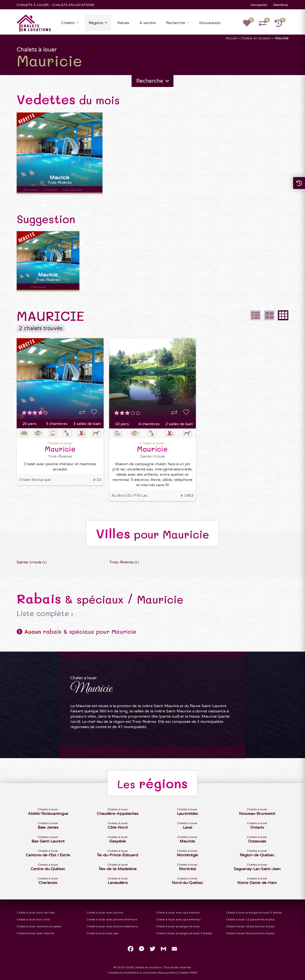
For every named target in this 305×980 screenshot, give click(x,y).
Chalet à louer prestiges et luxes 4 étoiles (184, 933)
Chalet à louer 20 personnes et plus (250, 926)
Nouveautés (210, 23)
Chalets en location (256, 38)
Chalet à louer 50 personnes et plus (250, 933)
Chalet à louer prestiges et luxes (178, 926)
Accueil (231, 38)
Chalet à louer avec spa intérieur (178, 913)
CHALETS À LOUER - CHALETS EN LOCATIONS (56, 5)
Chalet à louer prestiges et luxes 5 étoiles (254, 913)
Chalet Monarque (35, 480)
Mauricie (282, 38)
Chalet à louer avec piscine (105, 913)
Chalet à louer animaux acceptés (39, 926)
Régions (96, 23)
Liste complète (43, 613)
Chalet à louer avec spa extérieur (178, 919)
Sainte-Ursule (152, 456)
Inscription (259, 5)
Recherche (175, 23)
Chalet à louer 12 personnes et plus (250, 919)
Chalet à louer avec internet (35, 933)
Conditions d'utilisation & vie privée (132, 973)
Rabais (123, 23)
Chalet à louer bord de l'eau (36, 913)
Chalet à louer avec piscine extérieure (112, 926)
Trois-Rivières (60, 456)
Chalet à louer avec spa (102, 933)
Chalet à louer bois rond (33, 919)
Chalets (68, 23)
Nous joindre (167, 973)
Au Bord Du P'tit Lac (130, 495)
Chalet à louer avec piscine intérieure (112, 919)
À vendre (148, 23)
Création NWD (188, 973)
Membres (281, 5)
